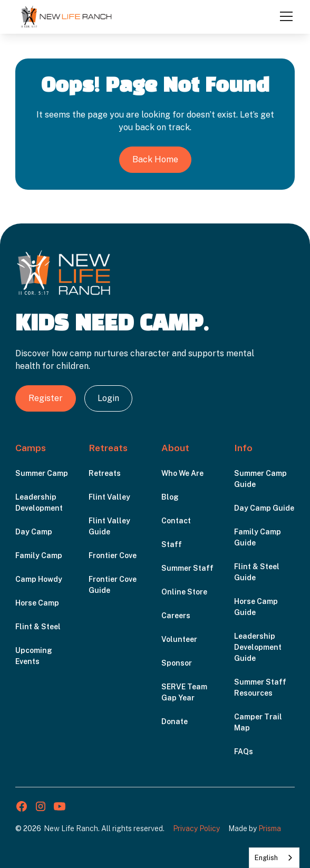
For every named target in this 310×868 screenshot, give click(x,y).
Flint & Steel (38, 627)
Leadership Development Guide (258, 647)
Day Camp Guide (264, 508)
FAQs (244, 752)
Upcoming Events (34, 656)
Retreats (105, 473)
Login (108, 398)
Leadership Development (39, 503)
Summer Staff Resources (260, 687)
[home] (66, 16)
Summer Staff (187, 568)
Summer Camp (42, 473)
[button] (284, 16)
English (266, 858)
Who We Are (182, 473)
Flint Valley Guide (109, 526)
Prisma (270, 828)
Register (46, 398)
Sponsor (177, 663)
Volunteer (179, 639)
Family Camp (39, 555)
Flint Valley (109, 497)
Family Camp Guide (258, 537)
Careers (176, 616)
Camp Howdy (39, 579)
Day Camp (34, 532)
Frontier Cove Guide (113, 585)
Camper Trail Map (258, 722)
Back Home (155, 159)
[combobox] (274, 858)
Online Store (184, 592)
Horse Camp (37, 603)
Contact (176, 521)
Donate (175, 721)
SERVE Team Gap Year (184, 692)
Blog (170, 497)
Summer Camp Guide (260, 479)
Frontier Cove (113, 555)
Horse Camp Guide (256, 607)
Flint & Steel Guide (257, 572)
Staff (172, 544)
